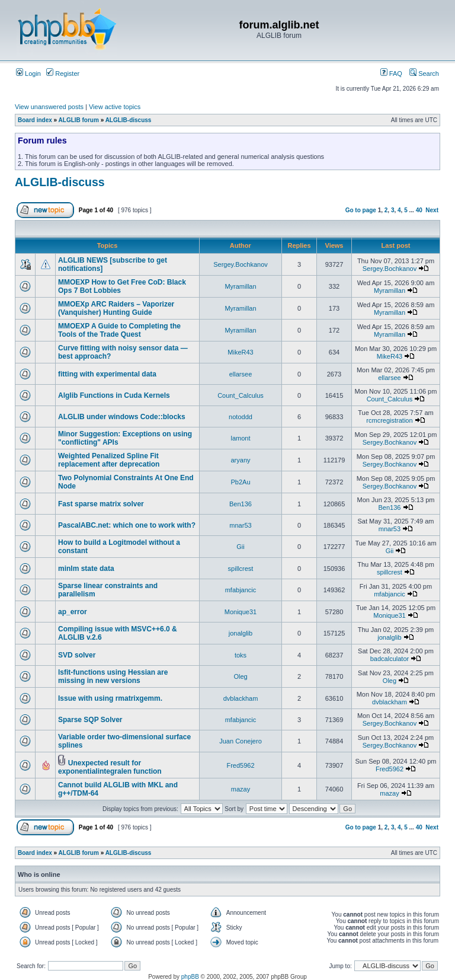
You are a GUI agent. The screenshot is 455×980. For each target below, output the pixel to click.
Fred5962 (240, 765)
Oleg (240, 676)
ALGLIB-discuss (129, 120)
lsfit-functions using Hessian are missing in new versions (113, 676)
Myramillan (240, 286)
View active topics (115, 107)
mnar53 (240, 525)
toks (241, 655)
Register (63, 74)
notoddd (241, 417)
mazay (241, 789)
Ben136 (241, 504)
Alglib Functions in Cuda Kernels (114, 395)
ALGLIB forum (79, 120)
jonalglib (241, 633)
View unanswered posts (49, 107)
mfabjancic (241, 590)
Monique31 (241, 612)
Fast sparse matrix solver (101, 504)
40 (419, 210)
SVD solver (77, 655)
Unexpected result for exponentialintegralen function (110, 767)
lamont (240, 438)
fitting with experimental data (107, 374)
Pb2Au (240, 482)
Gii (240, 547)
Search (424, 74)
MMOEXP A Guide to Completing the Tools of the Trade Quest (119, 330)
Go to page (361, 210)
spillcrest (241, 569)
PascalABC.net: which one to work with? (127, 525)
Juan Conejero (241, 741)
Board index (35, 120)
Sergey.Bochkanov (241, 264)
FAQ (391, 74)
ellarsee (241, 374)
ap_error (73, 612)
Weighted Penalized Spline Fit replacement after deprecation (109, 460)
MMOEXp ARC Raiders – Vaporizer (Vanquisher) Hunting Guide (116, 308)
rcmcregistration (389, 420)
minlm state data (86, 569)
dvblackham (241, 698)
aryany (240, 460)
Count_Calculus (241, 395)
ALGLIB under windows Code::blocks (122, 417)
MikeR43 (240, 352)
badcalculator (390, 659)
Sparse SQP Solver (90, 720)
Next (432, 210)
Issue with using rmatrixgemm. (110, 698)
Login (28, 74)
